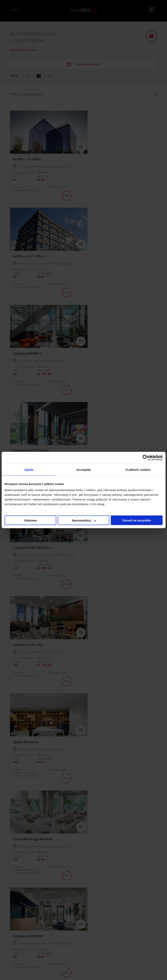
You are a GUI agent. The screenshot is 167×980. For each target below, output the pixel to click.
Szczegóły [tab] (83, 469)
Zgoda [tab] (29, 469)
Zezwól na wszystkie (137, 520)
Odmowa (30, 520)
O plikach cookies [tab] (138, 469)
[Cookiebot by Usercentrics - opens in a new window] (145, 458)
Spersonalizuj (84, 520)
